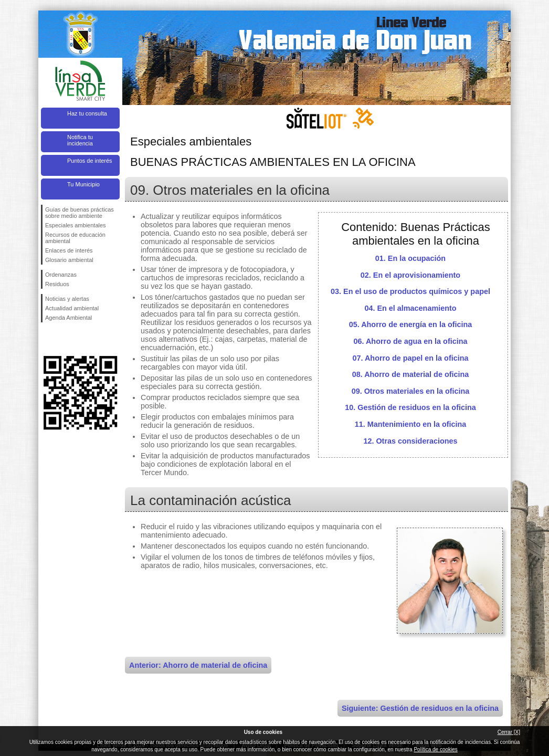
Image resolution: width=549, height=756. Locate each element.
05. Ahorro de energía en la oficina (411, 324)
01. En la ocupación (410, 258)
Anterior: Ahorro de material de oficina (198, 665)
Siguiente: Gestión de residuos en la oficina (420, 708)
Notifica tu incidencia (80, 140)
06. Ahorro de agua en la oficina (411, 341)
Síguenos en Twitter (65, 339)
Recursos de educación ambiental (75, 238)
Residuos (57, 284)
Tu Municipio (83, 184)
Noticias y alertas (67, 299)
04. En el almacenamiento (410, 308)
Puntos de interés (90, 161)
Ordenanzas (61, 275)
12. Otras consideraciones (410, 441)
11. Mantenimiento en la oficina (411, 424)
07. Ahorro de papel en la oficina (411, 358)
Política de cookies (435, 749)
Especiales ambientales (76, 225)
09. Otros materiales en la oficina (411, 391)
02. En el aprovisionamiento (410, 275)
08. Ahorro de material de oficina (411, 374)
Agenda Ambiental (68, 318)
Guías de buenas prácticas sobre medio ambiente (80, 213)
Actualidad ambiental (72, 308)
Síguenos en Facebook (47, 339)
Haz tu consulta (87, 113)
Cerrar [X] (509, 732)
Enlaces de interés (69, 250)
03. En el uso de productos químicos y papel (410, 291)
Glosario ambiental (69, 260)
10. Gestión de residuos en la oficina (410, 407)
